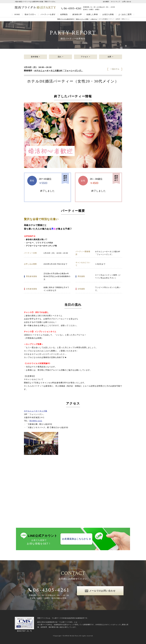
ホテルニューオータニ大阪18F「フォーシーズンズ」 (59, 71)
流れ (60, 57)
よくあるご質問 (125, 14)
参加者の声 (77, 14)
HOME (17, 14)
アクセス (85, 57)
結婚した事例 (92, 14)
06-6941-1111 (36, 421)
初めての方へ (30, 14)
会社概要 (106, 2)
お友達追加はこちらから (75, 539)
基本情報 (35, 57)
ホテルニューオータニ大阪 (36, 411)
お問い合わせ (127, 2)
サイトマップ (116, 2)
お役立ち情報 (108, 14)
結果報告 (64, 14)
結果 (109, 57)
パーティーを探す (48, 14)
